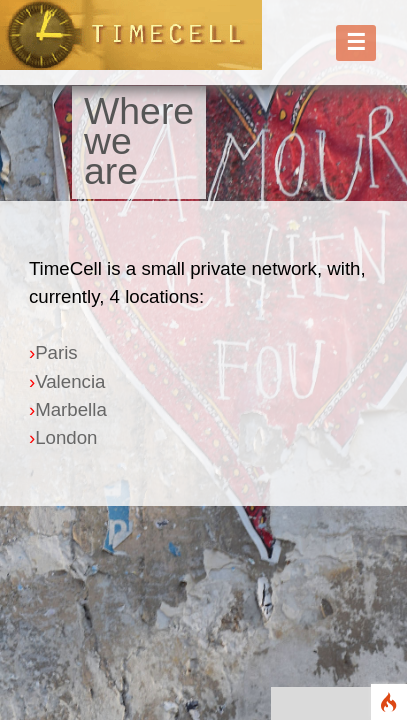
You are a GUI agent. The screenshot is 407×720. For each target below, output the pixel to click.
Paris (56, 352)
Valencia (70, 381)
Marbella (71, 409)
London (66, 437)
